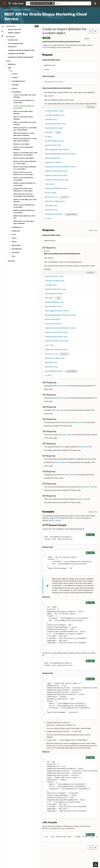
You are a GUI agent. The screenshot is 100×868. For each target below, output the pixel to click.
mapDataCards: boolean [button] (53, 162)
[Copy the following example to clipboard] (90, 535)
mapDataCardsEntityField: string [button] (56, 171)
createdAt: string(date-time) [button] (54, 115)
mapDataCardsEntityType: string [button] (56, 175)
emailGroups (16, 231)
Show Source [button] (90, 107)
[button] (10, 3)
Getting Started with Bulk (16, 53)
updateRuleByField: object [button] (54, 214)
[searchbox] (73, 3)
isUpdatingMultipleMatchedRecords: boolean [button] (60, 154)
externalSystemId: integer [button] (54, 128)
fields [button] (58, 132)
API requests (56, 520)
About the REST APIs (15, 29)
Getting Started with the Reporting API (21, 57)
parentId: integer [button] (51, 193)
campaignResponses (18, 81)
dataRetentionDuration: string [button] (55, 124)
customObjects (17, 92)
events (14, 234)
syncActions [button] (64, 197)
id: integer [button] (48, 137)
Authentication (13, 40)
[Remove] (53, 3)
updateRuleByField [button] (71, 214)
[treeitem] (26, 107)
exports (14, 238)
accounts (15, 74)
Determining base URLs (16, 43)
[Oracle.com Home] (4, 3)
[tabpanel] (22, 144)
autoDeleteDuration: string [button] (54, 111)
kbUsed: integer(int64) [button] (52, 158)
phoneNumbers (17, 249)
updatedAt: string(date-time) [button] (55, 201)
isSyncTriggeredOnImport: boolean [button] (57, 149)
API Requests (12, 47)
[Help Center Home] (18, 3)
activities (15, 77)
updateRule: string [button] (51, 210)
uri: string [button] (48, 218)
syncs (13, 256)
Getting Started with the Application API (21, 50)
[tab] (2, 26)
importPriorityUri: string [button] (53, 145)
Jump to (90, 39)
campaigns (15, 85)
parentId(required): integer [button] (53, 82)
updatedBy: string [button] (51, 205)
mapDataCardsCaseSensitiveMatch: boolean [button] (60, 167)
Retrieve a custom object (21, 144)
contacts (14, 88)
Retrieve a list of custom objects (24, 158)
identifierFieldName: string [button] (54, 141)
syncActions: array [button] (51, 197)
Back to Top (93, 230)
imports (14, 242)
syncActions (16, 252)
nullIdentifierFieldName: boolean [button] (56, 188)
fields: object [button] (49, 132)
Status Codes (61, 386)
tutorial (45, 47)
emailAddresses (17, 227)
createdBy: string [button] (51, 119)
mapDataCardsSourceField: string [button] (56, 180)
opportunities (16, 245)
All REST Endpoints (14, 33)
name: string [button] (49, 184)
